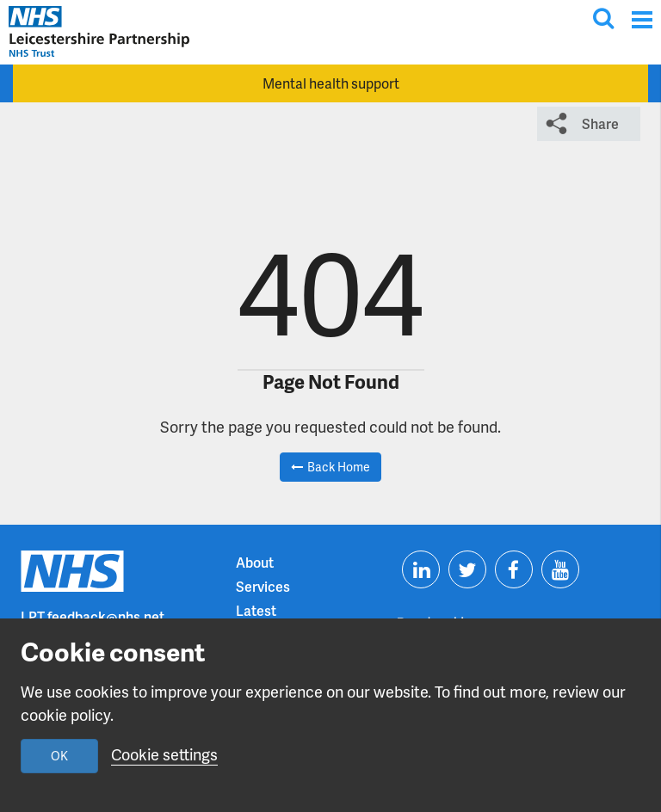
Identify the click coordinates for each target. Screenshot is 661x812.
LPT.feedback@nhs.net (93, 616)
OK (59, 756)
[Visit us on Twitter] (467, 569)
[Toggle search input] (603, 18)
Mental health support (331, 83)
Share (600, 123)
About (255, 562)
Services (263, 586)
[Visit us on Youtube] (560, 569)
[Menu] (642, 19)
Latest (256, 610)
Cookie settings (164, 754)
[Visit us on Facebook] (514, 569)
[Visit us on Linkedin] (421, 569)
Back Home (339, 467)
